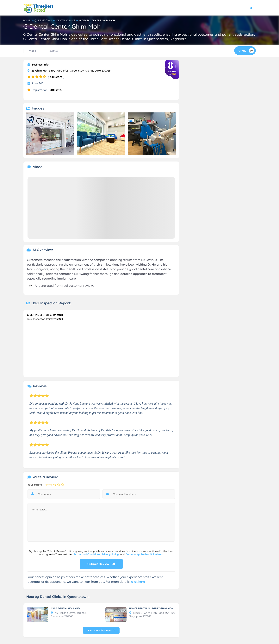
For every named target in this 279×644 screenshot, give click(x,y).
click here (138, 582)
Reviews (53, 51)
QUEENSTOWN (43, 20)
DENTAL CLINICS (66, 20)
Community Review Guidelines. (144, 554)
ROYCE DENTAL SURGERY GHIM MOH (151, 608)
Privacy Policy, (111, 554)
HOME (27, 20)
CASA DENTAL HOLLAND (65, 608)
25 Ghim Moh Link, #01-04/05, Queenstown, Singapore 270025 (69, 71)
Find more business (101, 630)
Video (33, 51)
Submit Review (101, 564)
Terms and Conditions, (88, 554)
